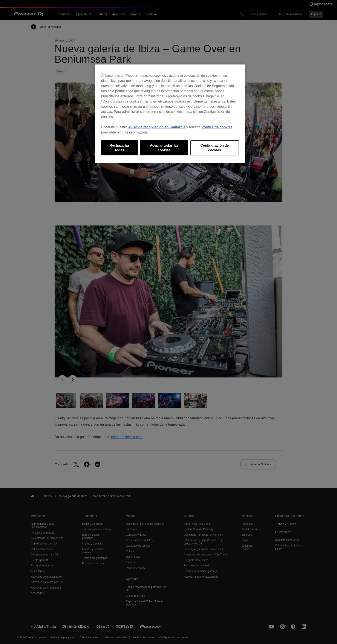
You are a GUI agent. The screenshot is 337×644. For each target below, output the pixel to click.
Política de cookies (217, 127)
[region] (170, 114)
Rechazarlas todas (120, 148)
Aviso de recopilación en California (157, 127)
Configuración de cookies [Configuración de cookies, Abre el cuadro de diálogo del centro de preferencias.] (215, 148)
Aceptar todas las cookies (164, 148)
